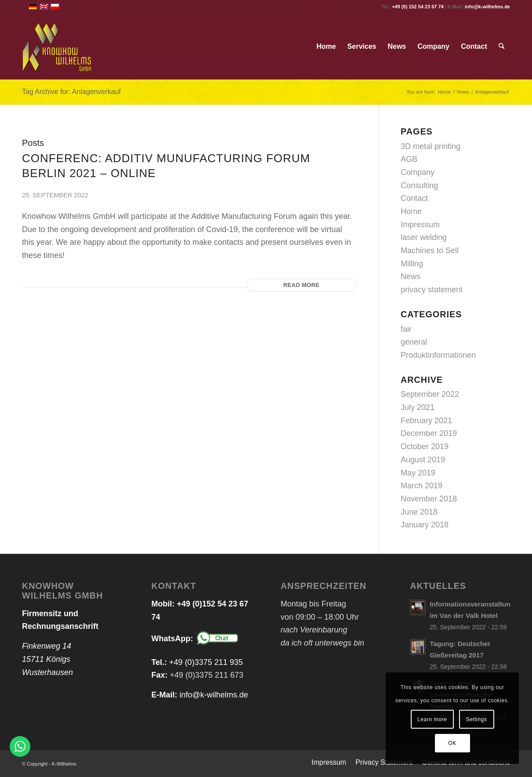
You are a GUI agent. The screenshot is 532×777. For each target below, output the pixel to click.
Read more (302, 285)
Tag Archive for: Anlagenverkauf (71, 92)
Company (418, 172)
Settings (476, 719)
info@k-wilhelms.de (487, 7)
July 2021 (418, 407)
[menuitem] (326, 47)
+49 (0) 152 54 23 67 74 (418, 7)
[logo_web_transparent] (57, 47)
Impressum (420, 225)
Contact (414, 198)
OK (452, 743)
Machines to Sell (430, 251)
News (411, 276)
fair (406, 329)
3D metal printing (431, 146)
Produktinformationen (438, 355)
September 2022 (430, 394)
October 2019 (425, 447)
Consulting (419, 185)
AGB (409, 159)
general (414, 342)
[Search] (501, 47)
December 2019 (429, 433)
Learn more (432, 719)
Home (411, 211)
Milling (412, 264)
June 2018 (419, 512)
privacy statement (432, 290)
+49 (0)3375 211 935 (206, 662)
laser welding (424, 237)
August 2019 (423, 460)
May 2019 (418, 473)
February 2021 (426, 421)
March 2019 (422, 486)
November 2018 (429, 499)
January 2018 (425, 525)
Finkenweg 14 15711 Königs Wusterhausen (47, 659)
